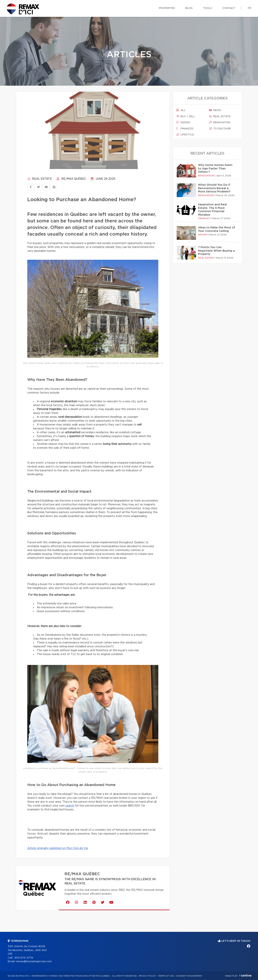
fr (250, 8)
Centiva (245, 975)
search (70, 806)
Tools (207, 8)
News (215, 110)
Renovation (220, 122)
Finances (185, 129)
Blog (189, 8)
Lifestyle (185, 135)
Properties (167, 8)
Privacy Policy (147, 976)
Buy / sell (186, 116)
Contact (229, 8)
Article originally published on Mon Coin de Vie (58, 848)
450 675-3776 (24, 958)
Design (183, 122)
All (181, 110)
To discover (220, 129)
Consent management (189, 976)
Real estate (40, 179)
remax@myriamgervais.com (34, 962)
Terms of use (166, 976)
